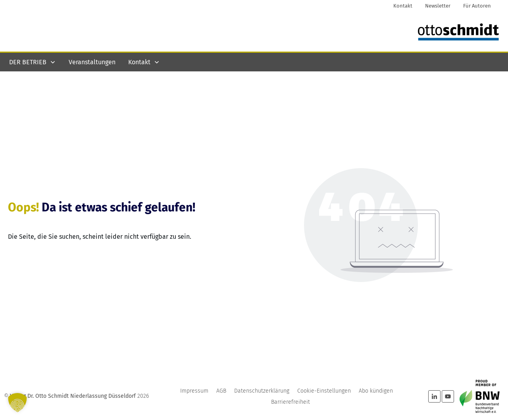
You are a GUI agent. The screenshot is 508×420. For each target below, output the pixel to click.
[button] (17, 403)
